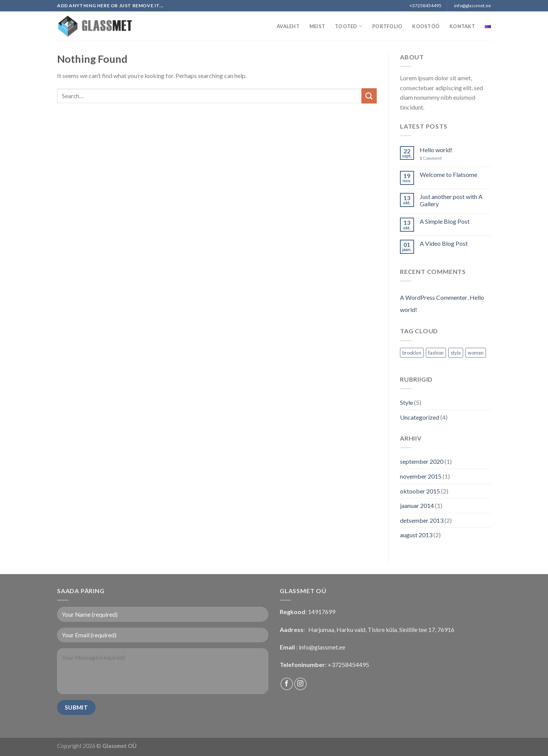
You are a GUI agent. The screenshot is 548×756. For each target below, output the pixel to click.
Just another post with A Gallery (451, 200)
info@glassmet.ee (322, 647)
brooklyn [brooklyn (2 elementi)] (412, 353)
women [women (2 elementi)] (476, 353)
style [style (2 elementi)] (456, 353)
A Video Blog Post (444, 243)
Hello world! (436, 150)
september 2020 (422, 461)
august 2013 (416, 535)
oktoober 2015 (420, 491)
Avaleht (288, 26)
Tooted (349, 26)
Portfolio (387, 26)
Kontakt (462, 26)
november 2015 (421, 476)
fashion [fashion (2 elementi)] (436, 353)
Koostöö (426, 26)
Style (406, 402)
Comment (431, 158)
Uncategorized (420, 417)
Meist (317, 26)
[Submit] (369, 96)
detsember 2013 (422, 520)
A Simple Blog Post (445, 221)
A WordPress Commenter (434, 297)
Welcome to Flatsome (448, 174)
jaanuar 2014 (417, 505)
